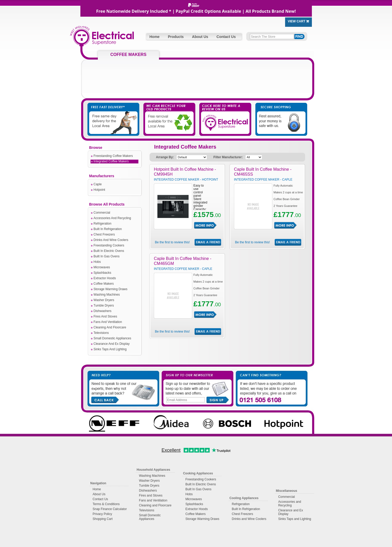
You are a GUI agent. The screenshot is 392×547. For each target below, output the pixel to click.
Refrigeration (103, 224)
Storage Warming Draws (111, 289)
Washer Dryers (104, 300)
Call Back (105, 399)
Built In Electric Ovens (109, 251)
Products (176, 37)
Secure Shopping (278, 114)
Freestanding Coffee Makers (113, 156)
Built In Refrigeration (108, 229)
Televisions (101, 333)
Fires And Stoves (105, 316)
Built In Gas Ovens (107, 256)
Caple (98, 184)
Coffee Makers (104, 284)
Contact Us (226, 37)
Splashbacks (102, 273)
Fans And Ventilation (108, 322)
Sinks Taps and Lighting (295, 519)
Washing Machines (107, 295)
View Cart (298, 21)
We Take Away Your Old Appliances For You (169, 114)
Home (155, 37)
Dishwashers (103, 311)
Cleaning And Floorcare (110, 327)
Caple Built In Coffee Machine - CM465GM (183, 261)
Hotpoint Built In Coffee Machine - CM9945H (185, 172)
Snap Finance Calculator (110, 509)
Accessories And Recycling (112, 218)
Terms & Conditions (106, 504)
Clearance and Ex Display (290, 512)
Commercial (102, 213)
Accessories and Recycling (290, 504)
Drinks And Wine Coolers (111, 240)
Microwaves (102, 267)
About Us (200, 37)
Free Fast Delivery (114, 114)
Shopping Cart (103, 519)
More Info (205, 225)
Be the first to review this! (172, 242)
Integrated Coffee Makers (111, 161)
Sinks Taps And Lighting (110, 349)
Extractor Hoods (105, 278)
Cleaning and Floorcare (155, 505)
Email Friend (208, 242)
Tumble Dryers (104, 306)
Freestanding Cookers (109, 245)
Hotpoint (99, 190)
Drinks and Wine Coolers (249, 519)
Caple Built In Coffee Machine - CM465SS (263, 172)
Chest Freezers (104, 234)
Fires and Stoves (151, 495)
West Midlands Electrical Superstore (102, 38)
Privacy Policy (102, 514)
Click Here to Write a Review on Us (223, 114)
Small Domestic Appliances (113, 338)
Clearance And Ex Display (112, 344)
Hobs (97, 262)
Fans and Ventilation (153, 500)
